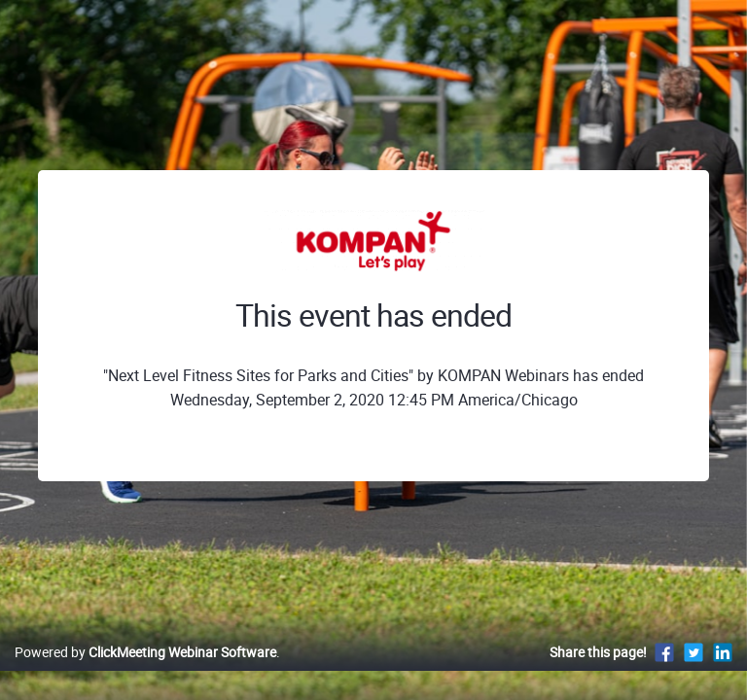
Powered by (145, 652)
